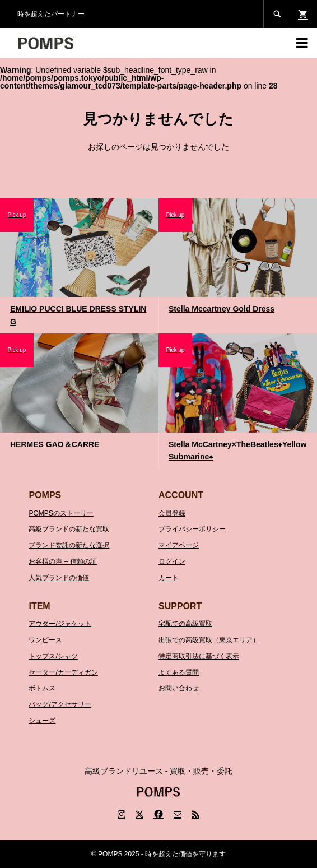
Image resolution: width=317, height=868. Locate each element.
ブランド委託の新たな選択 (69, 545)
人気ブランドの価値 (59, 578)
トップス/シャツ (53, 656)
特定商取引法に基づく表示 (199, 656)
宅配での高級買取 (185, 624)
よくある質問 (179, 672)
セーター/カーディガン (63, 672)
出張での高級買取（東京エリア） (209, 640)
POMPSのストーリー (61, 513)
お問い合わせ (179, 688)
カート (169, 578)
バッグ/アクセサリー (60, 704)
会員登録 (172, 513)
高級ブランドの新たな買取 (69, 529)
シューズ (42, 721)
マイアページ (179, 545)
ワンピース (45, 640)
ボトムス (42, 688)
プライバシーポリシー (192, 529)
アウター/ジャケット (60, 624)
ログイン (172, 561)
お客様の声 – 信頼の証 (62, 561)
